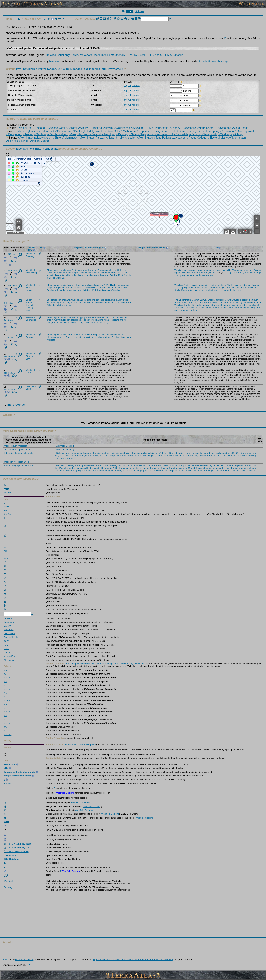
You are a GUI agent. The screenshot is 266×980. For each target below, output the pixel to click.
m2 (215, 273)
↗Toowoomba (223, 128)
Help (9, 19)
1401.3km (10, 302)
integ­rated (255, 308)
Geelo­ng (30, 256)
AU (88, 19)
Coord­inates (103, 290)
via (221, 290)
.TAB (136, 55)
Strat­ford (30, 356)
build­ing (87, 300)
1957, (108, 317)
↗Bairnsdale (181, 134)
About (7, 942)
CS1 (54, 322)
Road (239, 290)
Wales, (81, 270)
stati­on (29, 310)
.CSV (129, 55)
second (252, 273)
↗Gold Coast (240, 128)
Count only (63, 55)
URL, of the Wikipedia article (17, 449)
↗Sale (133, 134)
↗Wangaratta (209, 134)
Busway (203, 300)
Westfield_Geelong (65, 449)
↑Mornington (25, 131)
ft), (230, 273)
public (177, 310)
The (176, 287)
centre (218, 270)
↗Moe (72, 134)
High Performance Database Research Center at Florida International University (133, 960)
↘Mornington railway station (35, 138)
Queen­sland (77, 300)
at (199, 61)
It (220, 302)
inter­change (253, 302)
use (73, 322)
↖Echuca (195, 134)
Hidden (56, 273)
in (65, 270)
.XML (142, 55)
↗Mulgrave (93, 131)
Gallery (75, 55)
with (95, 273)
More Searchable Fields (18, 431)
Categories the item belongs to (18, 453)
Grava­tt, (235, 300)
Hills (207, 290)
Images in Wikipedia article (16, 462)
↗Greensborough (187, 131)
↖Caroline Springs (209, 131)
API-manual (177, 55)
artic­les (103, 287)
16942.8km (10, 372)
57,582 (209, 273)
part (244, 300)
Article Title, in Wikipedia (15, 446)
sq (227, 273)
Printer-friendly (116, 55)
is (196, 270)
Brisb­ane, (66, 300)
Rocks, (236, 285)
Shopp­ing (51, 270)
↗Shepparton (145, 134)
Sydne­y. (255, 285)
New (69, 270)
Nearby (11, 119)
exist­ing (239, 302)
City (194, 305)
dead (57, 275)
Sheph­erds (31, 386)
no (115, 273)
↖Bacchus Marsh (58, 134)
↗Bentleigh (79, 131)
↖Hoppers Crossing (148, 131)
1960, (50, 273)
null (130, 85)
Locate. (32, 149)
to (199, 290)
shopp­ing (210, 270)
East (177, 302)
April (257, 305)
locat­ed (225, 270)
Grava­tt (29, 305)
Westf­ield (30, 254)
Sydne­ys (220, 287)
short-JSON (162, 55)
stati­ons (55, 300)
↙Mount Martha (39, 141)
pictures (139, 11)
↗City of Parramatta (156, 128)
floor (196, 273)
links (102, 275)
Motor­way (214, 290)
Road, (184, 290)
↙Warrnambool (163, 134)
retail (191, 273)
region (211, 275)
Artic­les (77, 275)
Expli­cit (67, 322)
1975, (107, 285)
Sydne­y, (70, 285)
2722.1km (10, 337)
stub (61, 305)
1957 (114, 317)
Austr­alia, (58, 320)
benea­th (227, 302)
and (111, 273)
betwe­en (210, 308)
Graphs (8, 415)
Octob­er (113, 275)
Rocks (29, 290)
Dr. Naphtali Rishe (24, 960)
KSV (93, 19)
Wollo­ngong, (91, 270)
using (82, 273)
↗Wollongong (122, 128)
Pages (75, 273)
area (201, 273)
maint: (60, 322)
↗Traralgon (108, 134)
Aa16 (39, 19)
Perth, (69, 335)
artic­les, (68, 305)
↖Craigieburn (14, 134)
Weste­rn (77, 335)
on (54, 278)
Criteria (65, 69)
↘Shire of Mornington (65, 138)
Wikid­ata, (61, 278)
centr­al (228, 287)
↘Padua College (196, 138)
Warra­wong (31, 273)
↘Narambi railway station (121, 138)
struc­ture (100, 300)
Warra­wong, (237, 270)
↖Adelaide (137, 128)
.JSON (150, 55)
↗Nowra (108, 128)
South (74, 270)
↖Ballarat (71, 128)
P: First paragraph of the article (18, 465)
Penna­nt (227, 290)
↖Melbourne (24, 128)
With (184, 273)
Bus (49, 300)
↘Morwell (83, 134)
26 (206, 287)
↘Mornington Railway (92, 138)
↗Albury (83, 128)
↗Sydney (175, 128)
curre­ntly (240, 273)
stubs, (108, 300)
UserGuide (10, 479)
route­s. (215, 302)
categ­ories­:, (66, 273)
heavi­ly (206, 305)
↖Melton (28, 134)
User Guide (100, 55)
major (202, 270)
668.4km (12, 271)
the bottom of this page (215, 61)
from (107, 275)
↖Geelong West (55, 128)
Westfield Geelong (65, 446)
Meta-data (86, 55)
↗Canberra (95, 128)
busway (29, 308)
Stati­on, (211, 300)
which (190, 290)
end (250, 305)
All (123, 273)
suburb (249, 270)
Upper (29, 300)
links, (71, 275)
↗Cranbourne (63, 131)
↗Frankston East (44, 131)
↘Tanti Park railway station (169, 138)
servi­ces (237, 305)
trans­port (185, 310)
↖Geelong (39, 128)
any (125, 85)
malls (110, 270)
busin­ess (236, 287)
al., (82, 322)
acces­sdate (103, 273)
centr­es (60, 270)
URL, (119, 273)
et (79, 322)
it (233, 273)
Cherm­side (31, 320)
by (196, 302)
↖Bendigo (122, 134)
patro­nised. (215, 305)
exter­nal (64, 275)
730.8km (12, 285)
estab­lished (118, 270)
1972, (123, 335)
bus (209, 302)
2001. (177, 308)
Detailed (51, 55)
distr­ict (244, 287)
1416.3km (10, 319)
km (209, 287)
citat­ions (89, 273)
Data (6, 241)
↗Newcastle (189, 128)
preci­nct (202, 308)
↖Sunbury (40, 134)
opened (227, 305)
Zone (217, 308)
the (246, 273)
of (254, 270)
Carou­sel (30, 337)
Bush (28, 389)
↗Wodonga (225, 134)
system (193, 310)
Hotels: (18, 844)
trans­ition (193, 308)
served (191, 302)
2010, (121, 275)
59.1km (11, 254)
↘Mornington (145, 138)
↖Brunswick (168, 131)
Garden (188, 305)
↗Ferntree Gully (110, 131)
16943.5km (10, 388)
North (28, 287)
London (29, 373)
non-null (136, 85)
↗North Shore (205, 128)
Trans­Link (202, 302)
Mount (29, 302)
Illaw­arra (203, 275)
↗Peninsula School (18, 141)
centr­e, (213, 285)
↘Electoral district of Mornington (226, 138)
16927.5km (10, 356)
